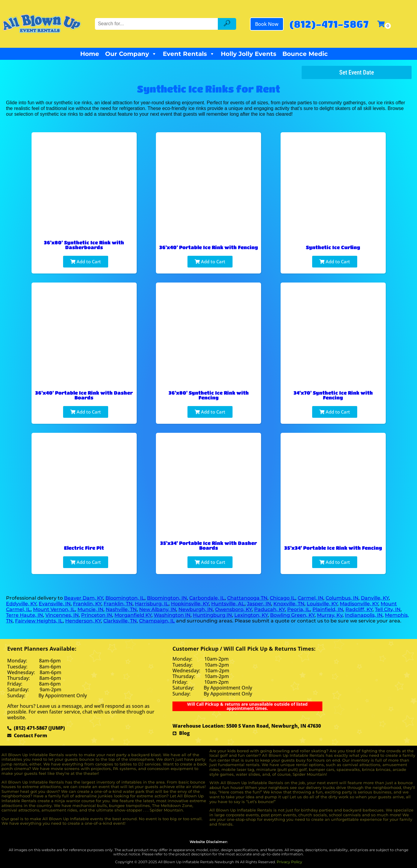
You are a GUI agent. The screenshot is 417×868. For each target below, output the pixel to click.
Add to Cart (86, 261)
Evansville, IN (55, 604)
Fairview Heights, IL (39, 621)
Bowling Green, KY (292, 615)
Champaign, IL (157, 621)
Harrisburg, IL (152, 604)
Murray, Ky (330, 615)
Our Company (131, 54)
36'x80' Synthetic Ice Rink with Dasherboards (84, 245)
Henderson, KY (83, 621)
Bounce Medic (305, 54)
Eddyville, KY (21, 604)
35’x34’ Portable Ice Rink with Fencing (333, 548)
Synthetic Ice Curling (333, 247)
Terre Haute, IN (24, 615)
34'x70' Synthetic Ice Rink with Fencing (333, 395)
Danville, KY (375, 598)
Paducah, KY (269, 609)
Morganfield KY (133, 615)
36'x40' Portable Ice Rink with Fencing (209, 247)
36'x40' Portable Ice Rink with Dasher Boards (84, 395)
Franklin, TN (118, 604)
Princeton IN (97, 615)
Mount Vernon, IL (54, 609)
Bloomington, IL (125, 598)
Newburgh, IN (196, 609)
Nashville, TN (121, 609)
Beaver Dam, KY (84, 598)
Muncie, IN (90, 609)
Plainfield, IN (328, 609)
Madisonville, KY (359, 604)
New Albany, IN (158, 609)
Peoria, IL (299, 609)
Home (90, 54)
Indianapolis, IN (364, 615)
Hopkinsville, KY (190, 604)
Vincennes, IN (62, 615)
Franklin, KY (87, 604)
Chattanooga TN (247, 598)
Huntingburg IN (212, 615)
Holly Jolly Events (249, 54)
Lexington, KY (251, 615)
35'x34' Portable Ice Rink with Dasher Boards (208, 545)
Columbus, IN (342, 598)
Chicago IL (283, 598)
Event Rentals (189, 54)
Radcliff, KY (359, 609)
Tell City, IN (388, 609)
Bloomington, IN (167, 598)
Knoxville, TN (289, 604)
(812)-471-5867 (329, 24)
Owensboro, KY (233, 609)
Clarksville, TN (120, 621)
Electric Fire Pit (84, 548)
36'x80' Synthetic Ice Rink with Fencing (209, 395)
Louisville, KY (322, 604)
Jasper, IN (259, 604)
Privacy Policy (289, 862)
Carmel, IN (310, 598)
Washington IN (172, 615)
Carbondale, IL (207, 598)
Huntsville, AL (228, 604)
